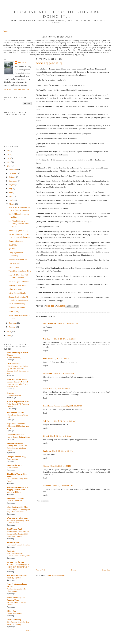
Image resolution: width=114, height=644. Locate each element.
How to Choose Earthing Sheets (19, 437)
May (11, 196)
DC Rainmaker (13, 364)
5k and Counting (14, 620)
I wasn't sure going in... (15, 613)
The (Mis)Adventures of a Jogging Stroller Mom (17, 488)
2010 (9, 332)
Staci (45, 359)
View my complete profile (17, 89)
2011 (9, 166)
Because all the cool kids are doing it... (57, 14)
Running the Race (14, 465)
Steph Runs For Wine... (16, 424)
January (12, 327)
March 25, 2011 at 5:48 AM (71, 406)
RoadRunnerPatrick (51, 406)
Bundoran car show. (14, 395)
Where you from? (15, 289)
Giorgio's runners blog (16, 457)
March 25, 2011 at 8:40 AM (61, 436)
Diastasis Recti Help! (15, 501)
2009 (9, 335)
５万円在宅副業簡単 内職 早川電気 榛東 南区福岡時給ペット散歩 (18, 567)
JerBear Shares (13, 542)
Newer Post (40, 570)
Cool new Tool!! (15, 263)
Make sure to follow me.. (18, 259)
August (12, 185)
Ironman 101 (12, 393)
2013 (9, 158)
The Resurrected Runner (17, 575)
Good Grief (13, 245)
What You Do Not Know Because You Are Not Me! (17, 381)
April (11, 200)
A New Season (12, 468)
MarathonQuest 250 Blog (17, 507)
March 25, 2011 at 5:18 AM (59, 388)
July (11, 189)
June (11, 192)
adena (45, 388)
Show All (29, 631)
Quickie (12, 249)
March (12, 204)
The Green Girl (49, 324)
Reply (45, 331)
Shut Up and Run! (14, 529)
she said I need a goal (16, 562)
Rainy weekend (12, 459)
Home (5, 31)
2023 (9, 150)
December (13, 169)
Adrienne (47, 486)
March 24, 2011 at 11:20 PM (65, 339)
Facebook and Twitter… (18, 308)
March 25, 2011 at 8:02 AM (65, 421)
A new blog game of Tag (18, 230)
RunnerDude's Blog (15, 443)
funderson (47, 451)
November (13, 173)
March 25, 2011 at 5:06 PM (62, 486)
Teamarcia (47, 373)
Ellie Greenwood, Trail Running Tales (16, 599)
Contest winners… (16, 241)
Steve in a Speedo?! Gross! (18, 401)
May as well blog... (14, 492)
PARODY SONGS (14, 578)
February (13, 323)
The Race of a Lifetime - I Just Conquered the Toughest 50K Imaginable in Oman (18, 534)
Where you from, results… (19, 285)
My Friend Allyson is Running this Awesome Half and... (18, 224)
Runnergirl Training (15, 498)
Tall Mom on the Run (16, 412)
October (12, 177)
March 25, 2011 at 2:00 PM (60, 466)
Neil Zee (46, 339)
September (13, 181)
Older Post (106, 570)
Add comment (43, 501)
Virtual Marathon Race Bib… (20, 271)
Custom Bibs (14, 267)
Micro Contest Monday (17, 293)
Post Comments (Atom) (56, 575)
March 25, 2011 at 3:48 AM (63, 373)
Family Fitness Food (15, 435)
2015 (9, 154)
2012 (9, 162)
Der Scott (11, 551)
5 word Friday (14, 311)
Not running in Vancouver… (19, 281)
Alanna (46, 466)
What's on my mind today (18, 518)
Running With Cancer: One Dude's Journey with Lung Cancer (17, 448)
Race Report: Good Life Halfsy (18, 545)
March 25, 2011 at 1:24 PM (63, 451)
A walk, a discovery (14, 357)
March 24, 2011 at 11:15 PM (68, 324)
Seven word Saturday (17, 304)
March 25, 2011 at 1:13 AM (59, 359)
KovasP (46, 436)
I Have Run (12, 611)
